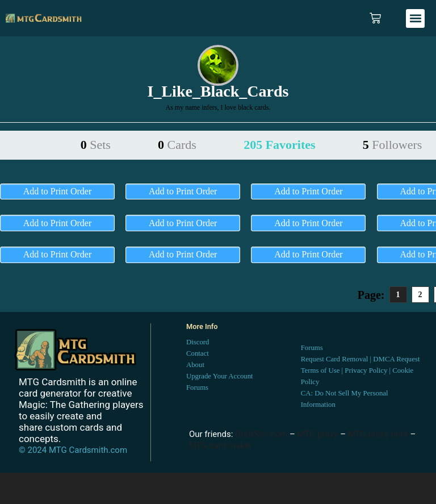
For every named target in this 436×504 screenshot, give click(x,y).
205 (279, 145)
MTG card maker (221, 445)
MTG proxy (318, 434)
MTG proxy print (378, 434)
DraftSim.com (261, 434)
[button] (415, 18)
